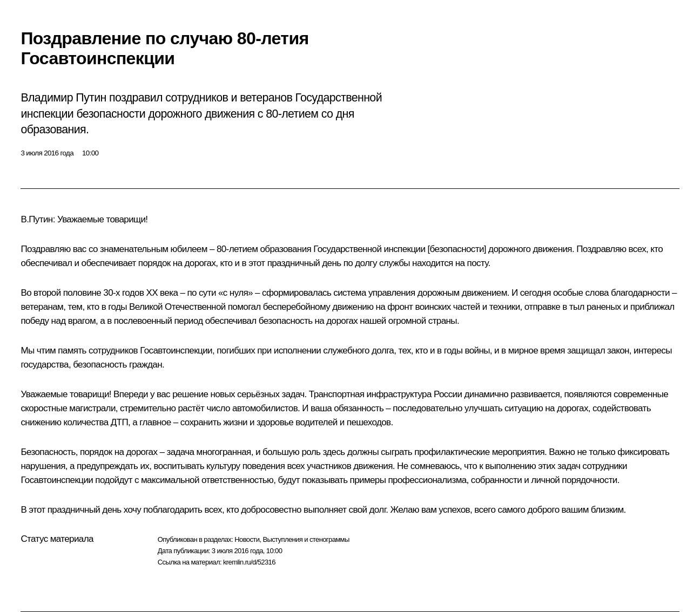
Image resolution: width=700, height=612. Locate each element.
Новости (247, 539)
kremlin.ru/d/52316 (249, 562)
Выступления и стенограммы (306, 539)
